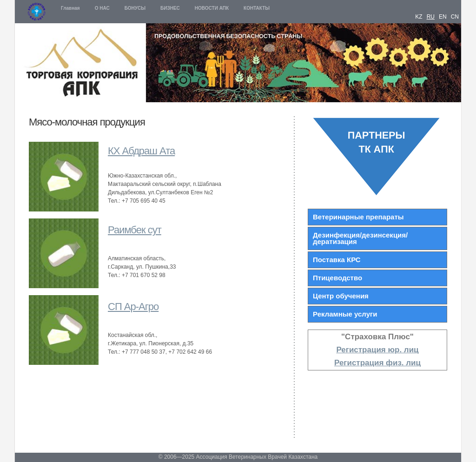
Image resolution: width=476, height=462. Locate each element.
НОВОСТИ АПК (212, 8)
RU (431, 17)
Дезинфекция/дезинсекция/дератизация (360, 238)
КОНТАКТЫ (257, 8)
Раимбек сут (135, 230)
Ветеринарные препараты (358, 217)
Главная (70, 8)
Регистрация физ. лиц (377, 363)
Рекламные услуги (345, 314)
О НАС (102, 8)
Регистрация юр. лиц (377, 350)
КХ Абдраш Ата (141, 151)
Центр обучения (341, 296)
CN (455, 17)
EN (443, 17)
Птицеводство (337, 278)
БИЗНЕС (170, 8)
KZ (419, 17)
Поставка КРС (337, 260)
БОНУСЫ (135, 8)
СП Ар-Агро (133, 307)
